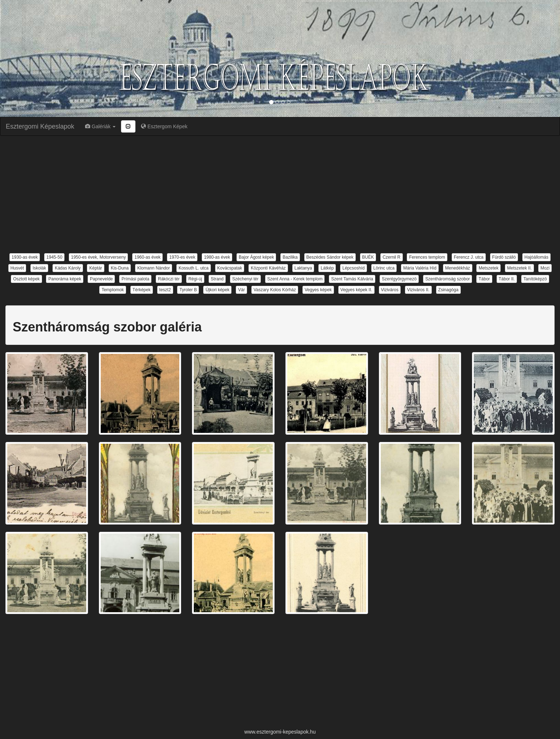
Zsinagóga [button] (448, 290)
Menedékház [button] (458, 268)
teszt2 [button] (165, 290)
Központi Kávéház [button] (268, 268)
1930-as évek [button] (25, 257)
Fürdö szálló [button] (504, 257)
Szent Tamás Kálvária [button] (352, 279)
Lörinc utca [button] (384, 268)
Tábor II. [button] (507, 279)
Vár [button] (241, 290)
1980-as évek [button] (217, 257)
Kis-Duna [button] (120, 268)
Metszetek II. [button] (519, 268)
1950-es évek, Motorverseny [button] (98, 257)
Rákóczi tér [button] (169, 279)
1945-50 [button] (54, 257)
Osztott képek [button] (26, 279)
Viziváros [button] (390, 290)
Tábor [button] (484, 279)
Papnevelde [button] (101, 279)
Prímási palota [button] (135, 279)
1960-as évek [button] (147, 257)
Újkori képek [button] (217, 290)
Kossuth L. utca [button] (194, 268)
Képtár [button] (95, 268)
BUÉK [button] (368, 257)
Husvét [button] (17, 268)
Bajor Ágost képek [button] (256, 257)
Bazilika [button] (290, 257)
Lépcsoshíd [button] (353, 268)
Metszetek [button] (488, 268)
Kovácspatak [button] (230, 268)
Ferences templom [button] (427, 257)
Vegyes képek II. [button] (356, 290)
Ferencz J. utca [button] (469, 257)
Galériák (100, 126)
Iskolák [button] (39, 268)
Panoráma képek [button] (65, 279)
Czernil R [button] (391, 257)
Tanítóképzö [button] (535, 279)
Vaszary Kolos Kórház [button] (275, 290)
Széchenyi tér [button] (245, 279)
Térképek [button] (142, 290)
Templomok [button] (112, 290)
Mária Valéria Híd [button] (420, 268)
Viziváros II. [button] (418, 290)
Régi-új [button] (195, 279)
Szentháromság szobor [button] (448, 279)
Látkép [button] (327, 268)
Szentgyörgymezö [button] (399, 279)
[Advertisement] (280, 194)
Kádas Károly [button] (68, 268)
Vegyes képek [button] (318, 290)
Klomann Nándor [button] (154, 268)
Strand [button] (217, 279)
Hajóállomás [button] (536, 257)
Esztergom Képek (164, 126)
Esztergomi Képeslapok (40, 126)
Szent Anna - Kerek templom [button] (295, 279)
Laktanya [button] (303, 268)
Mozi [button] (545, 268)
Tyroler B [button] (188, 290)
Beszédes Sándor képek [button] (330, 257)
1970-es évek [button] (182, 257)
